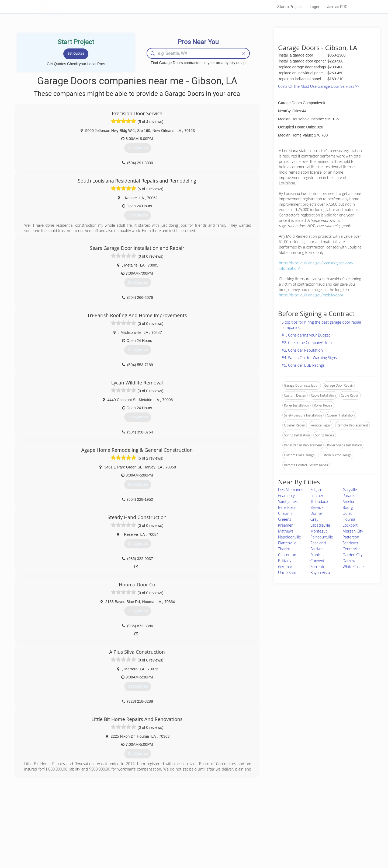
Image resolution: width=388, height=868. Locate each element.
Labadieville (320, 525)
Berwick (317, 507)
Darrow (349, 561)
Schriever (351, 543)
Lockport (350, 525)
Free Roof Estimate (106, 841)
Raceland (318, 543)
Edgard (316, 490)
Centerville (352, 549)
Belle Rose (287, 507)
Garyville (350, 490)
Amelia (348, 501)
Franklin (317, 555)
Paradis (349, 496)
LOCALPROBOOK (70, 7)
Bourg (348, 507)
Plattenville (287, 543)
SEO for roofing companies (276, 847)
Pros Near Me (101, 829)
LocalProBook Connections (276, 841)
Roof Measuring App (181, 835)
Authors (262, 835)
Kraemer (285, 525)
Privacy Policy (266, 829)
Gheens (285, 519)
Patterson (351, 537)
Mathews (286, 531)
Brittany (285, 561)
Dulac (347, 513)
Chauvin (285, 513)
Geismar (285, 567)
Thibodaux (319, 501)
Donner (317, 513)
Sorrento (318, 567)
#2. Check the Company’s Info (307, 343)
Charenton (287, 555)
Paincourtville (322, 537)
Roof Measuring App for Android (190, 847)
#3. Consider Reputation (302, 350)
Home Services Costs (108, 822)
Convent (317, 561)
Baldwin (317, 549)
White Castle (353, 567)
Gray (314, 519)
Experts (172, 829)
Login (314, 7)
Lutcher (317, 496)
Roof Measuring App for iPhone (189, 841)
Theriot (284, 549)
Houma (349, 519)
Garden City (353, 555)
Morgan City (353, 531)
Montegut (319, 531)
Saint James (288, 501)
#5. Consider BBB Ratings (303, 365)
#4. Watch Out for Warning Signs (309, 358)
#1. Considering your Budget (306, 335)
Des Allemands (291, 490)
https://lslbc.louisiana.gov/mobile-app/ (311, 295)
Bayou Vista (320, 573)
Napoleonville (290, 537)
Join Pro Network (179, 822)
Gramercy (286, 496)
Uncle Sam (287, 573)
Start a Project (290, 7)
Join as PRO (337, 7)
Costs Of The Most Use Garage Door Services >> (319, 86)
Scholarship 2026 (269, 822)
